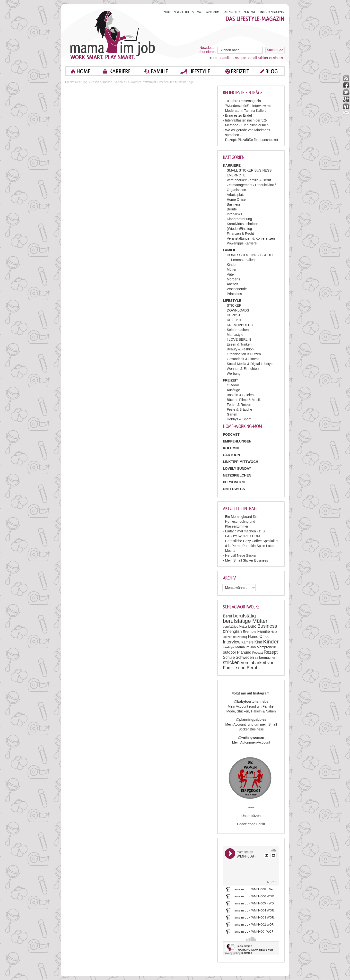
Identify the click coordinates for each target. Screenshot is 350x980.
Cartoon (232, 455)
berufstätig (244, 616)
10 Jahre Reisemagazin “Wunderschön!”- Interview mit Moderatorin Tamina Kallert (248, 106)
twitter (346, 92)
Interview (232, 642)
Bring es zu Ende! (239, 115)
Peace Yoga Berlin (251, 824)
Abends (232, 284)
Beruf (227, 616)
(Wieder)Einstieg (239, 229)
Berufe (232, 209)
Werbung (234, 373)
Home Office (236, 199)
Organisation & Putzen (244, 354)
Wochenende (237, 289)
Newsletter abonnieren (207, 50)
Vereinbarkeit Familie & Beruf (249, 180)
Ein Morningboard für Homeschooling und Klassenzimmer (241, 521)
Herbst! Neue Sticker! (241, 555)
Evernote (250, 632)
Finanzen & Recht (240, 234)
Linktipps (229, 647)
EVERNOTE (236, 175)
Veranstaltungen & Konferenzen (251, 238)
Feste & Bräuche (239, 409)
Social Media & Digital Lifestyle (250, 364)
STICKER (234, 305)
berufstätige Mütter (245, 621)
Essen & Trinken (239, 344)
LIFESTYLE (199, 71)
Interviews (234, 214)
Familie (226, 58)
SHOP (167, 12)
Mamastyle (235, 335)
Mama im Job (245, 647)
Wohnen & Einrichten (243, 369)
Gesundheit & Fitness (243, 359)
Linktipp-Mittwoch (241, 462)
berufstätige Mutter (235, 627)
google (346, 100)
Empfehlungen (237, 441)
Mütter (232, 269)
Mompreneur (266, 647)
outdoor (229, 652)
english (236, 631)
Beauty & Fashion (240, 349)
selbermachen (265, 658)
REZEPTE (235, 320)
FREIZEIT (240, 71)
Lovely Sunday (237, 468)
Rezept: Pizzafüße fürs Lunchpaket (252, 140)
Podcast (258, 653)
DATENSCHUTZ (232, 12)
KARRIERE (120, 71)
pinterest (346, 107)
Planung (244, 652)
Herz (274, 632)
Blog (84, 82)
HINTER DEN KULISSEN (271, 12)
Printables (234, 294)
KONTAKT (249, 12)
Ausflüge (233, 390)
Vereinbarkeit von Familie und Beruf (249, 665)
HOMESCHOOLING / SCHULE (250, 255)
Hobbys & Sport (239, 419)
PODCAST (231, 434)
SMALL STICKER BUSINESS (249, 170)
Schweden (245, 657)
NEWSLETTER (181, 12)
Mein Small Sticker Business (247, 560)
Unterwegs (234, 489)
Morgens (233, 279)
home (83, 71)
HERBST (234, 315)
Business (234, 204)
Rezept (271, 652)
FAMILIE (159, 71)
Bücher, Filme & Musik (244, 400)
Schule (229, 657)
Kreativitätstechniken (242, 224)
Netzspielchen (237, 475)
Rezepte (240, 58)
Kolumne (232, 448)
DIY (226, 632)
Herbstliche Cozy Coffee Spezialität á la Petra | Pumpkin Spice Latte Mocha (252, 546)
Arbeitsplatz (236, 195)
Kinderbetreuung (239, 219)
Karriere (247, 642)
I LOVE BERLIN (239, 339)
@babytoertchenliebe (251, 702)
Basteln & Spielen (240, 395)
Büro (252, 626)
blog (272, 71)
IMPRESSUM (212, 12)
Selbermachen (238, 330)
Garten (232, 414)
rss (346, 78)
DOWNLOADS (238, 310)
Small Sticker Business (266, 58)
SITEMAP (197, 12)
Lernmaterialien (243, 260)
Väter (231, 274)
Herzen (228, 637)
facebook (346, 85)
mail (346, 114)
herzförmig (240, 637)
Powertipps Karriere (242, 243)
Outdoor (233, 385)
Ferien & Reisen (239, 405)
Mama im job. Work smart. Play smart (113, 35)
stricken (231, 662)
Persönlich (234, 482)
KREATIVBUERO (240, 325)
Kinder (232, 265)
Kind (258, 642)
